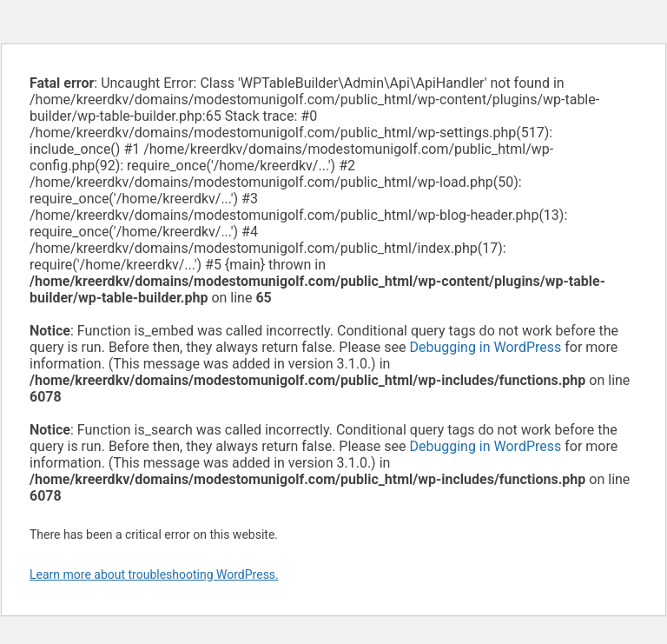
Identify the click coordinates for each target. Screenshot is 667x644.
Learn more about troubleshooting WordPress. (154, 574)
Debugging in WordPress (485, 347)
